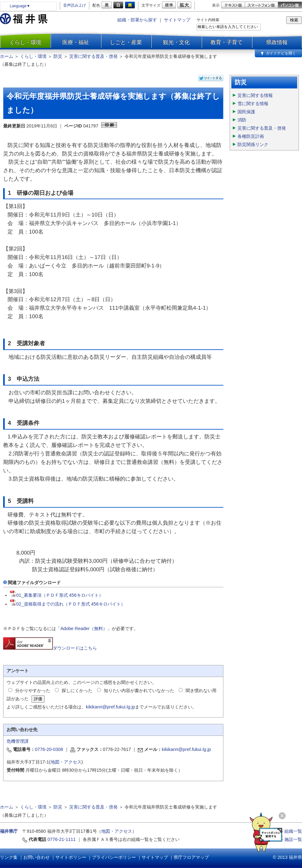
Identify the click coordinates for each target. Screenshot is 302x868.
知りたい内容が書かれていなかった (139, 690)
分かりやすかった (33, 690)
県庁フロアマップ (191, 857)
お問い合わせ (36, 857)
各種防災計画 (251, 136)
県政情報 (277, 42)
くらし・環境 (25, 42)
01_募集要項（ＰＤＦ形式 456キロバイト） (57, 595)
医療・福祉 (76, 42)
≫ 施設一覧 (290, 839)
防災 (58, 56)
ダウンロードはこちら (50, 648)
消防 (242, 120)
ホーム (7, 56)
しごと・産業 (126, 42)
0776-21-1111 (62, 839)
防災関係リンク (253, 144)
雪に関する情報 (253, 104)
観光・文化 (176, 42)
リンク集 (9, 857)
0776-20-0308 (49, 749)
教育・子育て (226, 42)
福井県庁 (9, 831)
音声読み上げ (75, 5)
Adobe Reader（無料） (84, 628)
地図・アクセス (66, 762)
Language (20, 6)
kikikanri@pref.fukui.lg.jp (110, 707)
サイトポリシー (71, 857)
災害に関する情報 (255, 95)
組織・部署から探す (137, 20)
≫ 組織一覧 (290, 831)
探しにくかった (77, 690)
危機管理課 (18, 741)
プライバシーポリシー (114, 857)
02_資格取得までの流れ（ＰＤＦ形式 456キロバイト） (68, 604)
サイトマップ (177, 20)
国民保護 (246, 112)
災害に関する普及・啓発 (93, 56)
